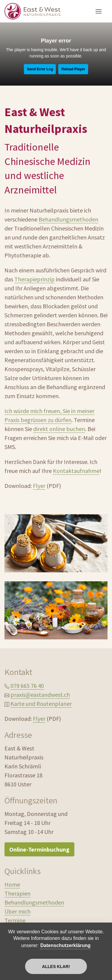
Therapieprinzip (34, 279)
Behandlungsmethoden (68, 219)
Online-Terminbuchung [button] (39, 849)
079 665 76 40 (27, 686)
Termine (15, 920)
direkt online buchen (59, 429)
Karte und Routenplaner (41, 704)
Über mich (17, 911)
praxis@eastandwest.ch (40, 695)
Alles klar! (56, 967)
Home (12, 884)
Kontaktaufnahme (76, 471)
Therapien (17, 893)
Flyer (39, 486)
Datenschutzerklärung (65, 945)
